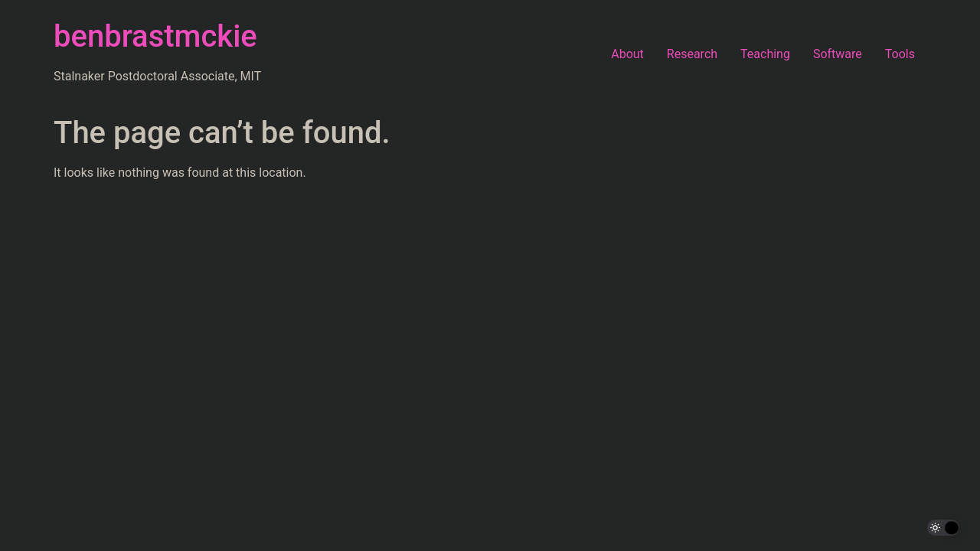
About (627, 54)
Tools (900, 54)
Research (692, 54)
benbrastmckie (155, 36)
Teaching (765, 54)
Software (838, 54)
